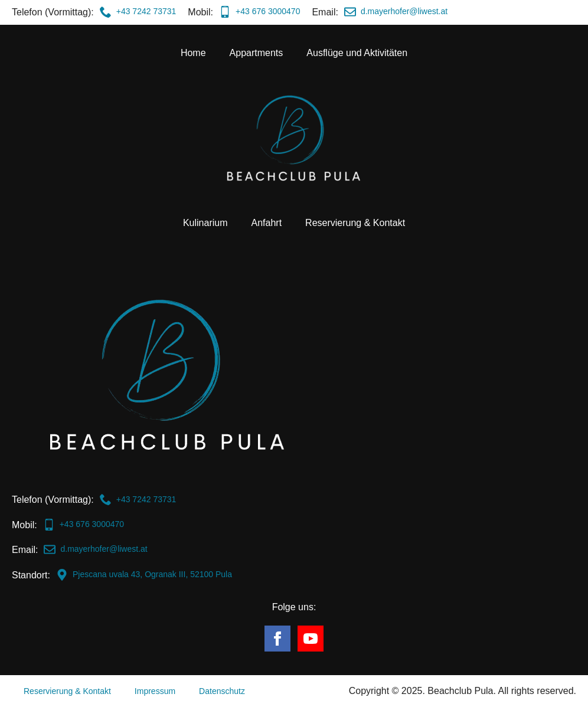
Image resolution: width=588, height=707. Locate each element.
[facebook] (277, 639)
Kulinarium (205, 223)
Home (193, 53)
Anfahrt (267, 223)
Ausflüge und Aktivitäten (357, 53)
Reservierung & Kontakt (355, 223)
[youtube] (311, 639)
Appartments (257, 53)
